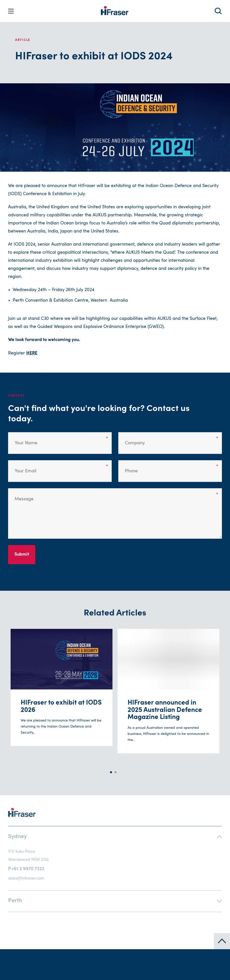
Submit (22, 555)
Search (218, 11)
